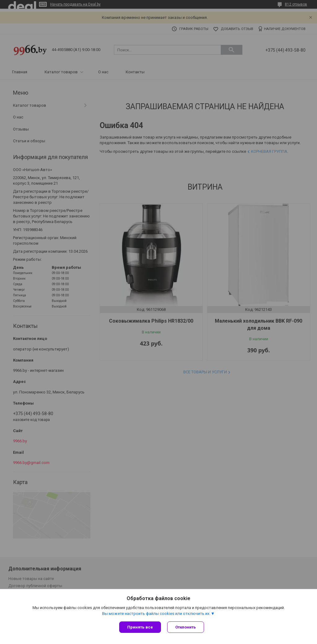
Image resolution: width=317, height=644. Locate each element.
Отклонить (186, 627)
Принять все (140, 627)
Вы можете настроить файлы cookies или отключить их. (156, 614)
